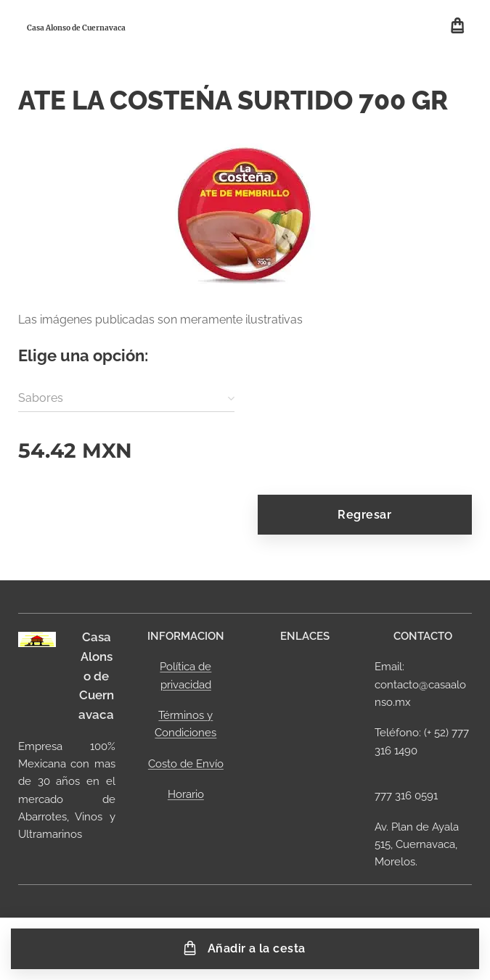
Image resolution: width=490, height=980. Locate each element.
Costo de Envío (186, 763)
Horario (186, 794)
